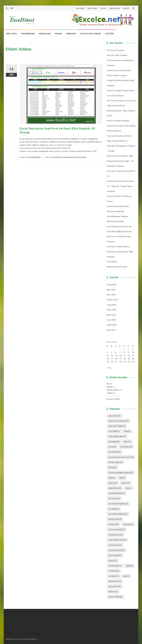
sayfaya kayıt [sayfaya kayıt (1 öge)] (115, 535)
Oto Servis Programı (116, 50)
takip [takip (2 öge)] (129, 566)
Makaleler (45, 34)
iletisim (126, 8)
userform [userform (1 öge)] (114, 571)
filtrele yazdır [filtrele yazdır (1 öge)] (115, 462)
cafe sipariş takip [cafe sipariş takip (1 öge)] (117, 436)
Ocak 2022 (111, 305)
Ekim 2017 (111, 330)
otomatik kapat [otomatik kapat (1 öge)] (116, 493)
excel (53, 157)
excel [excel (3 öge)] (112, 447)
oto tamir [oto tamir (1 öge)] (114, 509)
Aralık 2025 (112, 285)
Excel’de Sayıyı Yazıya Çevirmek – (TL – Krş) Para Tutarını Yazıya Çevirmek (121, 186)
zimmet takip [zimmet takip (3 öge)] (115, 597)
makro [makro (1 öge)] (126, 483)
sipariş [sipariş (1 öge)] (113, 561)
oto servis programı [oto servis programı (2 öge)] (118, 504)
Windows (71, 34)
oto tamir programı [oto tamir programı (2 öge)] (118, 514)
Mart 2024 (111, 295)
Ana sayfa (80, 8)
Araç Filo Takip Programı (117, 55)
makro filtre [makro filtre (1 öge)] (115, 488)
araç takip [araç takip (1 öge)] (114, 431)
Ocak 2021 (111, 320)
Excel (30, 157)
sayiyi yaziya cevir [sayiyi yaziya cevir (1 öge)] (117, 540)
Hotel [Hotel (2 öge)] (112, 467)
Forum (103, 8)
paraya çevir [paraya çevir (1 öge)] (115, 519)
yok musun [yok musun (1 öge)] (115, 586)
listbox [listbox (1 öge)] (113, 483)
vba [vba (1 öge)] (126, 576)
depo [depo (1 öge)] (127, 442)
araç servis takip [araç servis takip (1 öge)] (117, 426)
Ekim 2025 (111, 290)
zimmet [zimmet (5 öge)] (113, 591)
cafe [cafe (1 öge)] (127, 431)
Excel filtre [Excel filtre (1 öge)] (126, 447)
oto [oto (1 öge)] (128, 488)
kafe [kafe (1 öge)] (112, 478)
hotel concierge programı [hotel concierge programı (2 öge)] (121, 473)
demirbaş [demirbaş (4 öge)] (114, 442)
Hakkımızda (114, 8)
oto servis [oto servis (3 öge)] (114, 498)
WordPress (32, 639)
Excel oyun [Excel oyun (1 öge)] (115, 452)
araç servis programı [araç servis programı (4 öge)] (118, 421)
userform (78, 157)
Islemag (9, 639)
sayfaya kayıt (68, 157)
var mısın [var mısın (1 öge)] (114, 576)
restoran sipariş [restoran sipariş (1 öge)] (117, 529)
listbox (59, 157)
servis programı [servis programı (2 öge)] (116, 550)
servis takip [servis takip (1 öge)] (115, 555)
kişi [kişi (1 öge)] (122, 478)
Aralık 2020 (112, 325)
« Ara (109, 368)
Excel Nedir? (112, 262)
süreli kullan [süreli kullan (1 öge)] (115, 566)
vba (84, 157)
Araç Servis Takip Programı (118, 246)
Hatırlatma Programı (115, 166)
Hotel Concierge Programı (118, 121)
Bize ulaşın (92, 8)
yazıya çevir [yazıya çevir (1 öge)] (115, 581)
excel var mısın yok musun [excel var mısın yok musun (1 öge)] (121, 457)
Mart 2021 (111, 315)
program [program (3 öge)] (114, 524)
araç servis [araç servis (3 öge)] (114, 416)
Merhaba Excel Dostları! (117, 267)
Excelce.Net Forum (91, 34)
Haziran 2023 (112, 300)
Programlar (28, 34)
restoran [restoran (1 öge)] (128, 524)
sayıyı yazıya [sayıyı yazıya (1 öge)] (115, 545)
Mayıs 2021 (112, 310)
